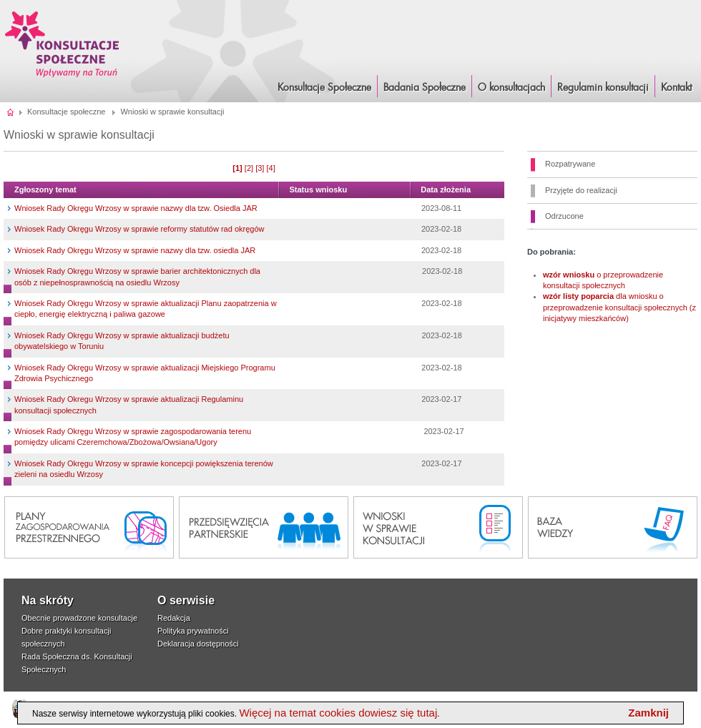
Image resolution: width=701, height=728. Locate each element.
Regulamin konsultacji (603, 88)
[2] (249, 168)
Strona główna (11, 112)
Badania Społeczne (425, 88)
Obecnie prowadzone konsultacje (79, 618)
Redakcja (174, 618)
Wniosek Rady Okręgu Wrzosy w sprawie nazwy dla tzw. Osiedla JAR (136, 208)
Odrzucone (564, 216)
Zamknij (648, 713)
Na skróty (48, 600)
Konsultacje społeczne (66, 112)
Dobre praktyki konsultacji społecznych (66, 637)
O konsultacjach (511, 88)
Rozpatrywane (570, 164)
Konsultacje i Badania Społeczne (62, 44)
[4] (270, 168)
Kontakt (676, 88)
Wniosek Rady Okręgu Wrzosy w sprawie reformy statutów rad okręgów (139, 229)
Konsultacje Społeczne (324, 88)
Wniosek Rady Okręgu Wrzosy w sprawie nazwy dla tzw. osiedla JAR (135, 250)
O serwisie (186, 600)
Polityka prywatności (193, 631)
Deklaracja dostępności (198, 644)
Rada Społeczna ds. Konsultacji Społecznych (77, 663)
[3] (260, 168)
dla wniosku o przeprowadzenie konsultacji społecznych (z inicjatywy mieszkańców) (619, 307)
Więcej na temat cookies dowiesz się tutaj (338, 713)
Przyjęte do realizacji (581, 190)
